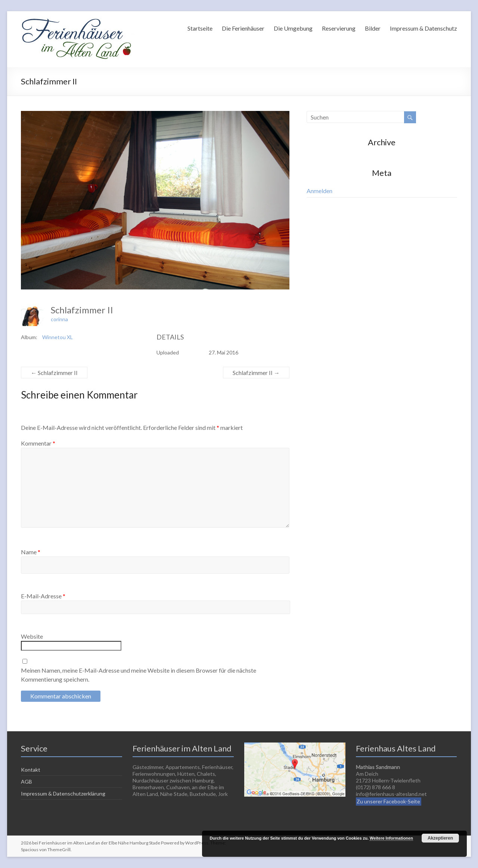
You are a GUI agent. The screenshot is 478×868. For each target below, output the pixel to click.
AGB (27, 782)
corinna (59, 319)
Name (31, 552)
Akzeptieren (440, 838)
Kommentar (38, 443)
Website (32, 636)
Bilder (373, 28)
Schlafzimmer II (54, 373)
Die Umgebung (293, 28)
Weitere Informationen (391, 838)
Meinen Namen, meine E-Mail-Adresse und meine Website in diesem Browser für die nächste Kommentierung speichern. (139, 675)
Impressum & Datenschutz (423, 28)
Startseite (200, 28)
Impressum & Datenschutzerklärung (63, 793)
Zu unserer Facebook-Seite (388, 801)
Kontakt (31, 770)
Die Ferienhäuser (243, 28)
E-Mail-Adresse (43, 596)
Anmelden (319, 191)
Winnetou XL (58, 337)
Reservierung (339, 28)
